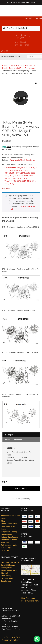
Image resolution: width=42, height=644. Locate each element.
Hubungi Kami (7, 556)
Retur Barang (6, 564)
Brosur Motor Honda (9, 512)
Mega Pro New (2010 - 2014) (16, 166)
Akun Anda (29, 6)
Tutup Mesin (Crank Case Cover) (22, 56)
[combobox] (21, 16)
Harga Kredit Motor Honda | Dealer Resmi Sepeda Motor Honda (21, 12)
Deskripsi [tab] (9, 423)
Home (5, 53)
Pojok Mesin (6, 530)
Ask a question (21, 476)
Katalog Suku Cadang (10, 525)
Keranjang (39, 6)
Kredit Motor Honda (9, 528)
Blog (3, 509)
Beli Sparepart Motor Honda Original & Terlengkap (9, 536)
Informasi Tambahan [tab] (13, 428)
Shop (11, 53)
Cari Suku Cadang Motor (10, 44)
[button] (3, 39)
